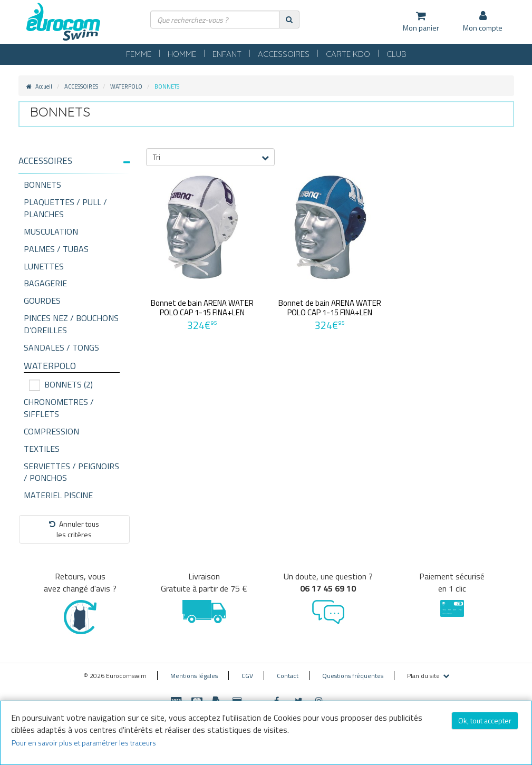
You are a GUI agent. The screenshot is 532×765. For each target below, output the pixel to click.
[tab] (75, 165)
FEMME (139, 54)
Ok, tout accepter (485, 720)
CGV (247, 676)
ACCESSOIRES (284, 54)
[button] (75, 161)
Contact (288, 676)
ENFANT (227, 54)
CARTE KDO (348, 54)
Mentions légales (194, 676)
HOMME (182, 54)
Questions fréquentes (353, 676)
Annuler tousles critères (74, 529)
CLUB (396, 54)
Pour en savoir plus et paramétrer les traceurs (84, 743)
